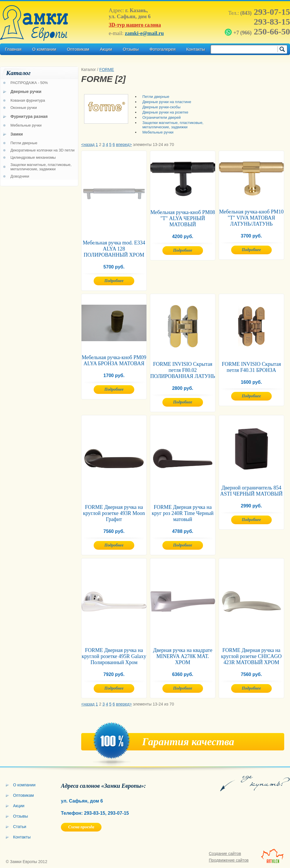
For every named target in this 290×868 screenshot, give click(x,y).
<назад (88, 145)
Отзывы (131, 49)
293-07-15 (265, 12)
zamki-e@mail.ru (144, 33)
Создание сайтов (225, 854)
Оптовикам (78, 49)
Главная (13, 49)
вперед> (124, 145)
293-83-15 (272, 22)
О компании (44, 49)
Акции (106, 49)
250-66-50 (258, 31)
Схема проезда (81, 827)
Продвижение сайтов (229, 860)
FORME (107, 70)
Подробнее (114, 281)
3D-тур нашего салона (135, 25)
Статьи (20, 827)
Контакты (196, 49)
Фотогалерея (162, 49)
